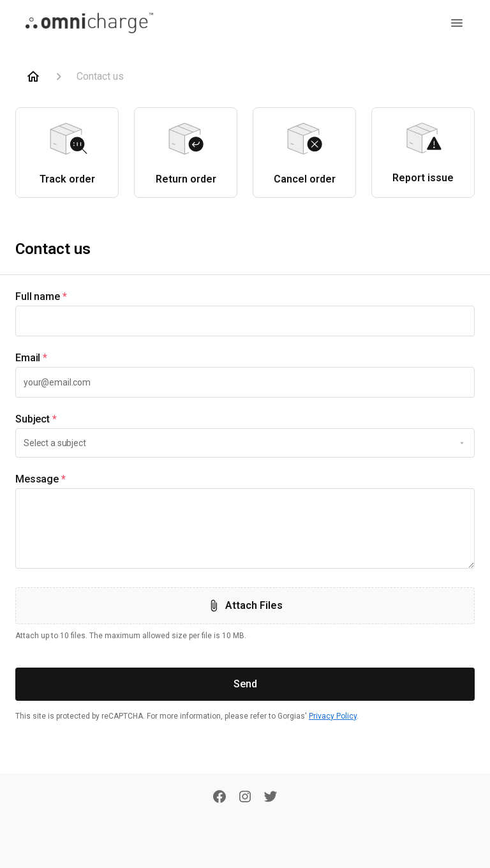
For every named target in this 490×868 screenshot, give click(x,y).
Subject (36, 419)
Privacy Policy (333, 716)
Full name (41, 297)
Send (245, 684)
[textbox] (245, 321)
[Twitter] (271, 798)
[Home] (33, 77)
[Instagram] (245, 798)
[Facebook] (219, 798)
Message (41, 479)
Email (31, 358)
